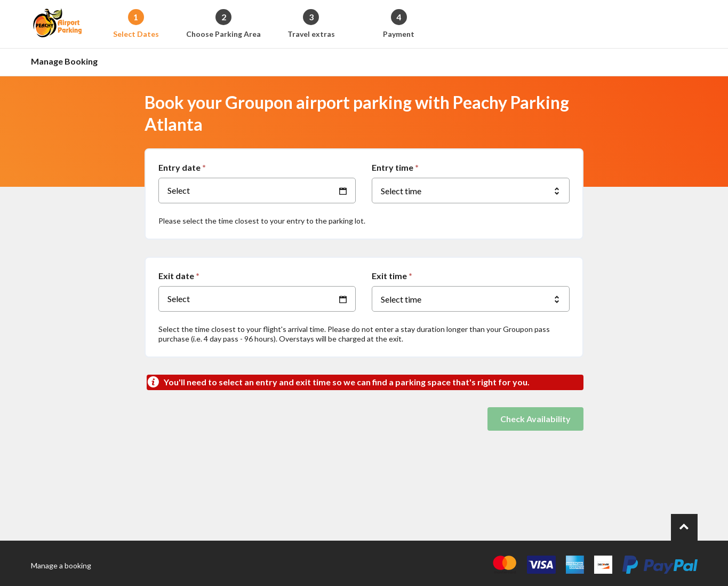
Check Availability (535, 419)
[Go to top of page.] (684, 527)
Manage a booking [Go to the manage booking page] (61, 565)
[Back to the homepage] (58, 24)
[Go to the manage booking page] (67, 62)
